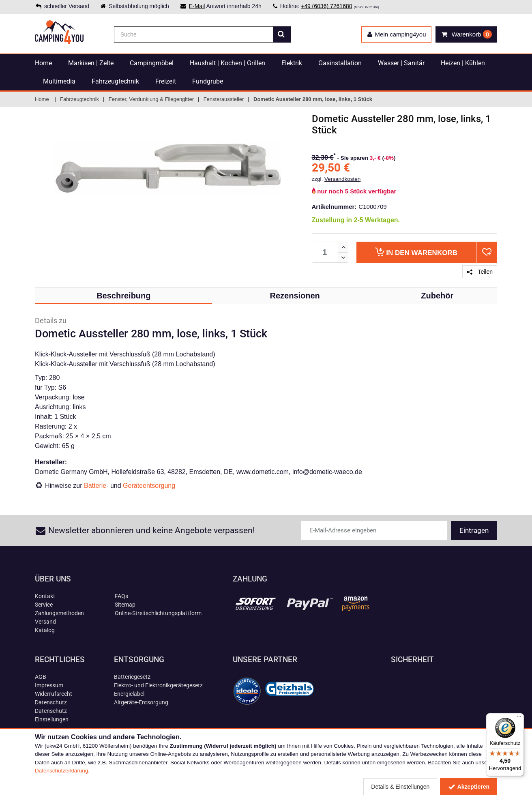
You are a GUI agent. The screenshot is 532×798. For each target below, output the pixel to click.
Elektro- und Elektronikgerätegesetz (158, 685)
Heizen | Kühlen (463, 63)
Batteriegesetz (132, 677)
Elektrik (292, 63)
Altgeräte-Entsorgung (141, 702)
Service (44, 605)
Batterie (95, 486)
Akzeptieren (469, 787)
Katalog (45, 630)
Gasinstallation (340, 63)
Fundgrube (208, 81)
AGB (41, 677)
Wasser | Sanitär (401, 63)
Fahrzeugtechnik (115, 81)
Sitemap (125, 605)
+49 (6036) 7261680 (327, 6)
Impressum (49, 685)
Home (43, 63)
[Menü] (519, 718)
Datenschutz (51, 702)
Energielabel (129, 694)
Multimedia (59, 81)
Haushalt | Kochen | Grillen (227, 63)
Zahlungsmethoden (59, 613)
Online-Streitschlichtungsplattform (158, 613)
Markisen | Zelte (91, 63)
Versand (45, 622)
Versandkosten (342, 179)
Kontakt (45, 596)
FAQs (121, 596)
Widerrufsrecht (54, 694)
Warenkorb (416, 252)
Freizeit (166, 81)
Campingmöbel (152, 63)
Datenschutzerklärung (61, 771)
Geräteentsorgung (149, 486)
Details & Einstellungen (400, 787)
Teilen (480, 272)
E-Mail (197, 6)
